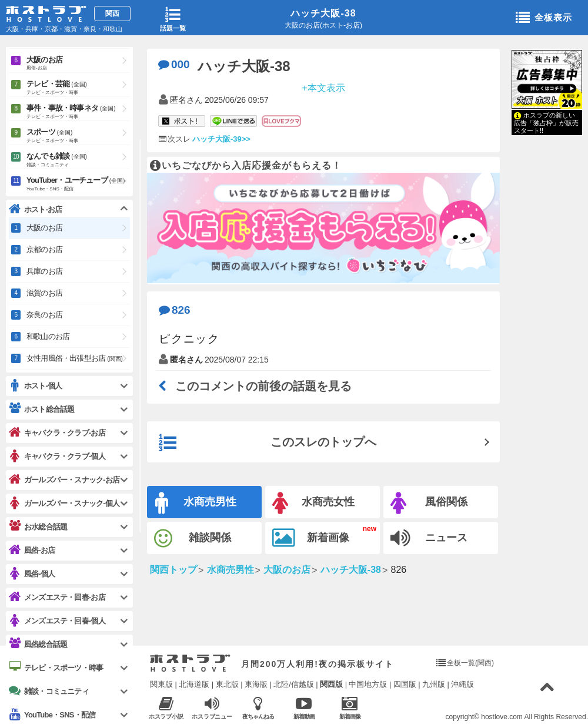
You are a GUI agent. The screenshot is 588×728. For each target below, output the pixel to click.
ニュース (429, 538)
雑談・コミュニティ (49, 691)
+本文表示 (323, 87)
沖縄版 (462, 684)
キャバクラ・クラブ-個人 (57, 456)
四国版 (405, 684)
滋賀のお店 (44, 293)
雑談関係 (193, 539)
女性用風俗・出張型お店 (75, 358)
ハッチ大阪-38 (323, 13)
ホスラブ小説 (166, 708)
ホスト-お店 (36, 209)
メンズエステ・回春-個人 (57, 621)
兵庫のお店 (44, 271)
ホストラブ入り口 (190, 663)
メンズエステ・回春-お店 (57, 597)
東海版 (256, 684)
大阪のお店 (78, 64)
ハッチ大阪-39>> (221, 139)
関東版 (161, 684)
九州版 (434, 684)
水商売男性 (196, 503)
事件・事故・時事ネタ (78, 112)
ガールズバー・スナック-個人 (64, 503)
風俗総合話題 (38, 644)
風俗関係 (429, 503)
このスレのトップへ (268, 443)
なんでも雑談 (78, 160)
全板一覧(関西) (470, 663)
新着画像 (311, 538)
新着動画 (304, 708)
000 (174, 64)
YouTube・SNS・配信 (52, 715)
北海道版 (194, 684)
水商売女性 (313, 503)
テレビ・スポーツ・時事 (56, 667)
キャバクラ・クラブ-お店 (57, 433)
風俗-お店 (32, 550)
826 (175, 310)
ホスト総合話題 (41, 409)
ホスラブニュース (212, 708)
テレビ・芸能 (78, 88)
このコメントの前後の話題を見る (255, 386)
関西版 (331, 684)
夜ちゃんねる (258, 708)
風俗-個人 (32, 574)
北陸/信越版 (294, 684)
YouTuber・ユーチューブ (78, 184)
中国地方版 (368, 684)
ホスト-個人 (36, 386)
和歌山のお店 (48, 336)
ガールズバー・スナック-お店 (64, 480)
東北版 (227, 684)
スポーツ (78, 136)
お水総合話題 (38, 526)
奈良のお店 (44, 315)
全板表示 (544, 18)
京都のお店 (44, 249)
